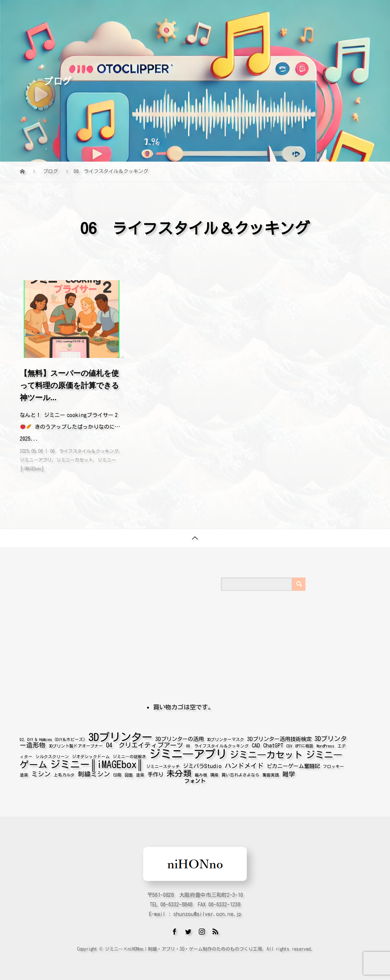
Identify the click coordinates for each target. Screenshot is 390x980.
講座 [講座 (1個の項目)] (214, 773)
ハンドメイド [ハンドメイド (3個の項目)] (244, 764)
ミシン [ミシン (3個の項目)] (41, 772)
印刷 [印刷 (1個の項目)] (117, 773)
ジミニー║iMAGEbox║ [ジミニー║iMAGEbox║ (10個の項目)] (97, 763)
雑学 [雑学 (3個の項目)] (289, 772)
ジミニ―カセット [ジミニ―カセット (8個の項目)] (266, 753)
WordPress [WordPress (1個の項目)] (325, 744)
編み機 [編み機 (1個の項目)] (201, 773)
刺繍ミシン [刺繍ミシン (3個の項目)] (94, 772)
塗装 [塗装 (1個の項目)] (140, 773)
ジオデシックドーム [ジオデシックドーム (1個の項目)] (91, 755)
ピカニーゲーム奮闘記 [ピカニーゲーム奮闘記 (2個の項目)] (293, 764)
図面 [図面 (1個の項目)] (129, 773)
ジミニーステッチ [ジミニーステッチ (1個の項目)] (163, 765)
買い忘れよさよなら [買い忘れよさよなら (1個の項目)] (241, 773)
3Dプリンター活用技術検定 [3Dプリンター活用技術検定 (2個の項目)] (279, 737)
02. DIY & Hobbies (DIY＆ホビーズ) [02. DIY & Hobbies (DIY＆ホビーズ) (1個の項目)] (53, 738)
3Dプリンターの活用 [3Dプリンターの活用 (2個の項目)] (180, 737)
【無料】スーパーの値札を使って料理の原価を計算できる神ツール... (69, 385)
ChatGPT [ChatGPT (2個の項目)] (273, 744)
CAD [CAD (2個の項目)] (256, 744)
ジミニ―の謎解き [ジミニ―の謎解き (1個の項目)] (129, 755)
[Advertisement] (128, 613)
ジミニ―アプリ (36, 460)
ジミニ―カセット (75, 460)
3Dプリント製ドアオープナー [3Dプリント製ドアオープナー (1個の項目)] (76, 744)
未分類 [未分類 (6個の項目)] (179, 772)
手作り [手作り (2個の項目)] (155, 773)
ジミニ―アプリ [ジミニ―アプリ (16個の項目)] (188, 752)
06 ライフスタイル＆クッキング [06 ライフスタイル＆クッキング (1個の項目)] (217, 744)
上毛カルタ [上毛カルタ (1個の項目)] (64, 773)
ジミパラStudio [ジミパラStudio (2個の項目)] (202, 764)
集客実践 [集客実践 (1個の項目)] (271, 773)
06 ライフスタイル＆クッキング (84, 451)
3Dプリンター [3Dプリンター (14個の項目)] (120, 735)
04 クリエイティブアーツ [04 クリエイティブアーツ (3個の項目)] (145, 743)
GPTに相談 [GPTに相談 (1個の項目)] (304, 744)
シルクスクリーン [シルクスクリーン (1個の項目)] (52, 755)
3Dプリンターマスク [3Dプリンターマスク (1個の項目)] (225, 738)
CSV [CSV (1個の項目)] (289, 744)
